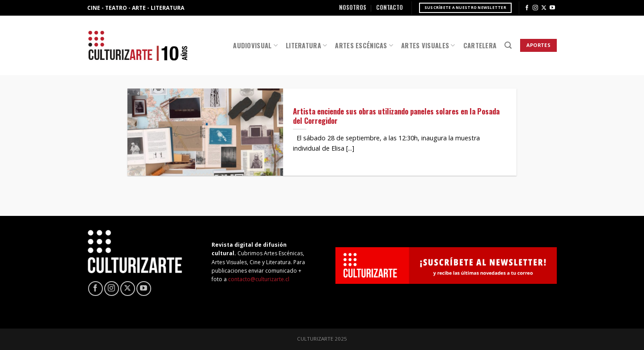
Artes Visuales (428, 45)
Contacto (390, 7)
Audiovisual (255, 45)
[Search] (508, 45)
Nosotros (353, 7)
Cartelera (480, 45)
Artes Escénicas (364, 45)
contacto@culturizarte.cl (259, 279)
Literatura (306, 45)
